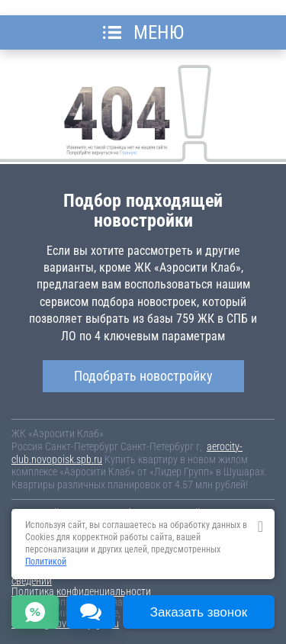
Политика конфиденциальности (81, 591)
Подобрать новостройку (143, 376)
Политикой (46, 562)
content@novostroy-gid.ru (65, 623)
